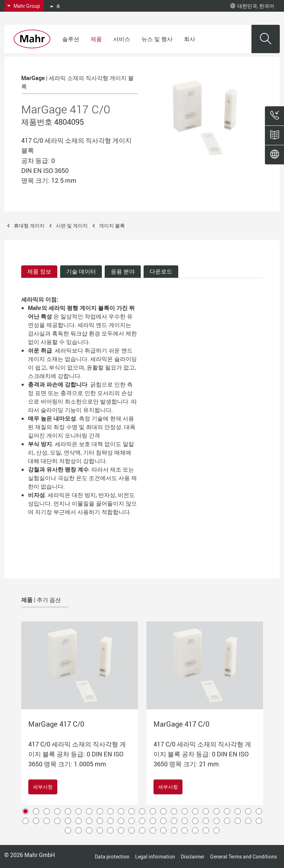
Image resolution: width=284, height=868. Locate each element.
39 (185, 821)
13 (153, 811)
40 (195, 821)
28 (68, 821)
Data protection (112, 856)
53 (132, 830)
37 (163, 821)
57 (174, 830)
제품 (96, 39)
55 (153, 830)
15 (174, 811)
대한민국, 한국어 (252, 6)
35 (142, 821)
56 (163, 830)
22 (248, 811)
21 (238, 811)
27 (57, 821)
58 (185, 830)
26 (47, 821)
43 (227, 821)
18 (206, 811)
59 (195, 830)
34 (132, 821)
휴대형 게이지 (29, 226)
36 (153, 821)
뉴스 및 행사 (157, 39)
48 (79, 830)
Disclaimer (193, 856)
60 (206, 830)
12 (142, 811)
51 (110, 830)
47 (68, 830)
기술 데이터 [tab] (81, 271)
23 (259, 811)
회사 (190, 39)
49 (89, 830)
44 (238, 821)
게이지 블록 (112, 226)
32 (110, 821)
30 (89, 821)
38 (174, 821)
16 (185, 811)
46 (259, 821)
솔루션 (71, 39)
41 (206, 821)
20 (227, 811)
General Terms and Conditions (244, 856)
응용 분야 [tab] (123, 271)
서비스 (122, 39)
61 (216, 830)
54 (142, 830)
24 (25, 821)
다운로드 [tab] (161, 271)
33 (121, 821)
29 (79, 821)
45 (248, 821)
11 (132, 811)
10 (121, 811)
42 (216, 821)
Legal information (155, 856)
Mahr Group (27, 6)
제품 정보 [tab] (39, 271)
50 (100, 830)
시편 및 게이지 (72, 226)
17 (195, 811)
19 (216, 811)
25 (36, 821)
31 (100, 821)
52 (121, 830)
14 (163, 811)
